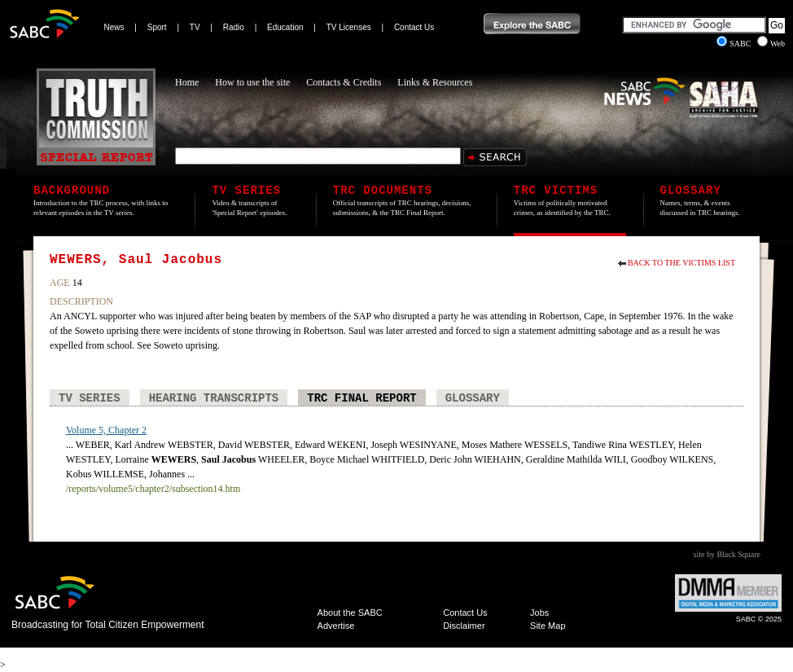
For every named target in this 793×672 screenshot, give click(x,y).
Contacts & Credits (344, 82)
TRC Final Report (361, 398)
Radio (234, 27)
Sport (157, 27)
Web (771, 44)
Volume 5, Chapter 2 (106, 430)
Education (285, 27)
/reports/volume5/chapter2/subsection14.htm (153, 489)
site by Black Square (727, 554)
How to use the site (252, 82)
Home (187, 82)
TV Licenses (349, 27)
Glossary (473, 398)
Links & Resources (435, 82)
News (114, 27)
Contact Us (414, 27)
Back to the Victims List (681, 263)
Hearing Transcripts (214, 398)
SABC (735, 44)
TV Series (90, 398)
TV (195, 27)
